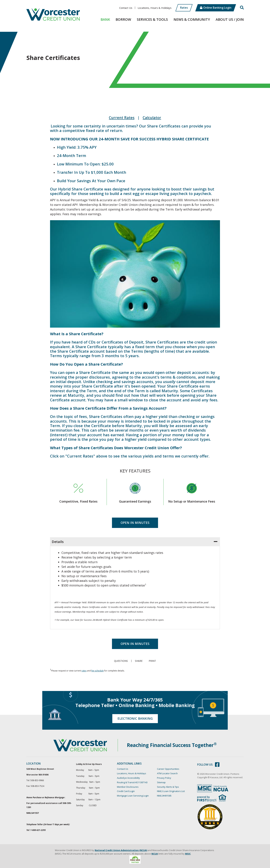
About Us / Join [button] (230, 19)
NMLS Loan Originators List (171, 791)
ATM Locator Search (167, 773)
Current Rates (121, 117)
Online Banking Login (217, 8)
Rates (184, 8)
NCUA (155, 853)
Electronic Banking (135, 718)
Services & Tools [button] (152, 19)
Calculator (152, 117)
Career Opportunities (168, 769)
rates (84, 671)
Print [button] (153, 661)
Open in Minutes (135, 522)
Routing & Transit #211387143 (132, 782)
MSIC (188, 853)
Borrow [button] (123, 19)
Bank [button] (105, 19)
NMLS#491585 (164, 796)
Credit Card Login (126, 791)
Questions (121, 661)
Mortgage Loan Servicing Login (133, 796)
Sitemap (161, 782)
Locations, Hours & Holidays (155, 8)
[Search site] (242, 8)
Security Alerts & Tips (168, 787)
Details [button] (58, 542)
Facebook (217, 765)
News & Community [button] (192, 19)
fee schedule (97, 671)
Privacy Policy (164, 778)
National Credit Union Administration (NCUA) (121, 850)
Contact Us (126, 8)
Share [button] (138, 661)
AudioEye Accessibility (128, 778)
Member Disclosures (128, 787)
